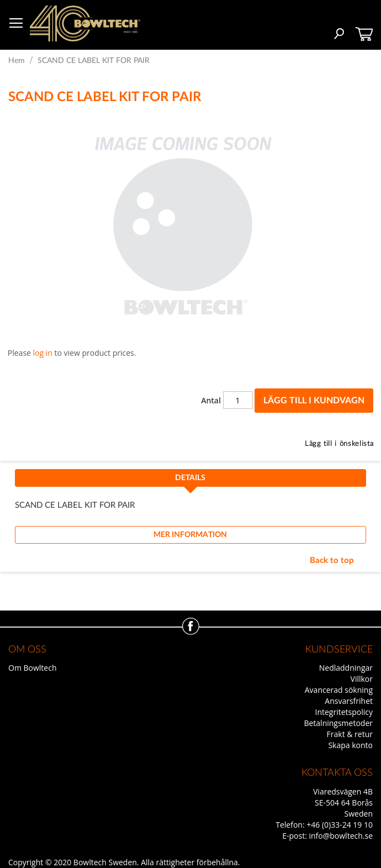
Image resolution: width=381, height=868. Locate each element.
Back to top (332, 561)
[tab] (190, 481)
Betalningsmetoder (338, 723)
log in (43, 353)
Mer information (190, 535)
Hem (17, 61)
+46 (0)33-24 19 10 (340, 825)
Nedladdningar (346, 668)
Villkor (362, 679)
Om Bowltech (32, 668)
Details (190, 478)
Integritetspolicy (344, 712)
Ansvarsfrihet (349, 701)
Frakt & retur (350, 734)
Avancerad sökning (339, 690)
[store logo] (85, 23)
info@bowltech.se (341, 836)
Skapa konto (350, 745)
